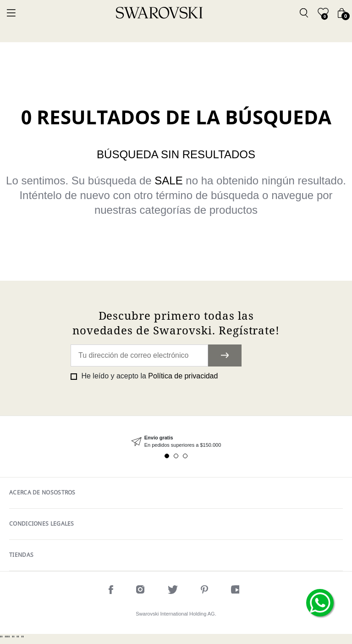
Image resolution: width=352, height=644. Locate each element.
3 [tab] (185, 456)
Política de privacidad (183, 376)
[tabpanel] (176, 441)
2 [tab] (176, 456)
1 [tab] (167, 456)
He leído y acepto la (148, 376)
